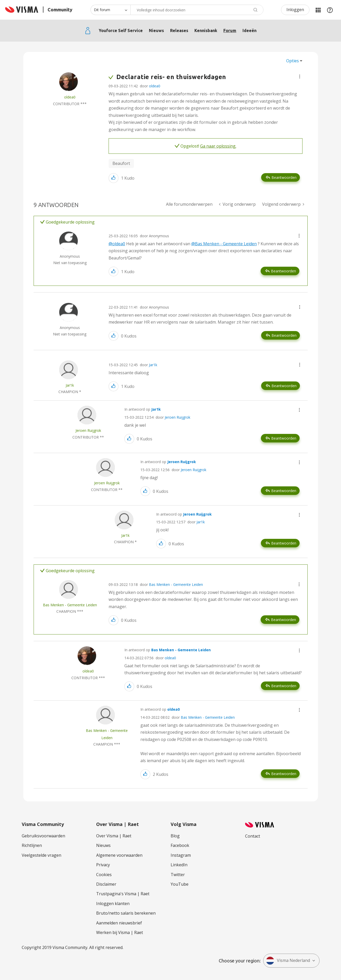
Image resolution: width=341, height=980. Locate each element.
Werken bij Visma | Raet (120, 932)
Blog (175, 836)
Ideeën (249, 30)
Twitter (178, 875)
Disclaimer (106, 884)
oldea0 (155, 86)
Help (330, 10)
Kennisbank (206, 30)
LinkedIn (179, 865)
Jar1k (153, 365)
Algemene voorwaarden (119, 855)
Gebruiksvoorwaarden (43, 836)
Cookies (104, 875)
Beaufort (121, 163)
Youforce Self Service (121, 30)
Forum (230, 30)
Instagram (181, 855)
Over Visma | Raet (114, 836)
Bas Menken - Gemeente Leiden (176, 584)
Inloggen (295, 10)
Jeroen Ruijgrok (177, 417)
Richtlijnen (32, 845)
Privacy (103, 865)
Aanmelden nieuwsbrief (119, 923)
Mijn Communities (318, 10)
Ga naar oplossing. (218, 146)
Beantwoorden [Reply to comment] (283, 271)
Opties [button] (293, 61)
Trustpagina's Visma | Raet (123, 894)
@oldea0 (117, 244)
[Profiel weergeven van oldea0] (70, 97)
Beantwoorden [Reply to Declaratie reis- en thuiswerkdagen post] (284, 177)
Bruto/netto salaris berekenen (126, 913)
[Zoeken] (197, 10)
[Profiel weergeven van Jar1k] (70, 385)
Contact (253, 836)
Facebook (180, 845)
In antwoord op (143, 409)
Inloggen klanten (113, 904)
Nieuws (156, 30)
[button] (300, 76)
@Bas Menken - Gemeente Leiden (224, 244)
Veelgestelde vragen (41, 855)
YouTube (180, 884)
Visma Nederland (288, 961)
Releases (179, 30)
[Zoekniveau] (110, 10)
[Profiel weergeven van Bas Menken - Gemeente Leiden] (70, 605)
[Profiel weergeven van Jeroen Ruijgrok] (88, 430)
